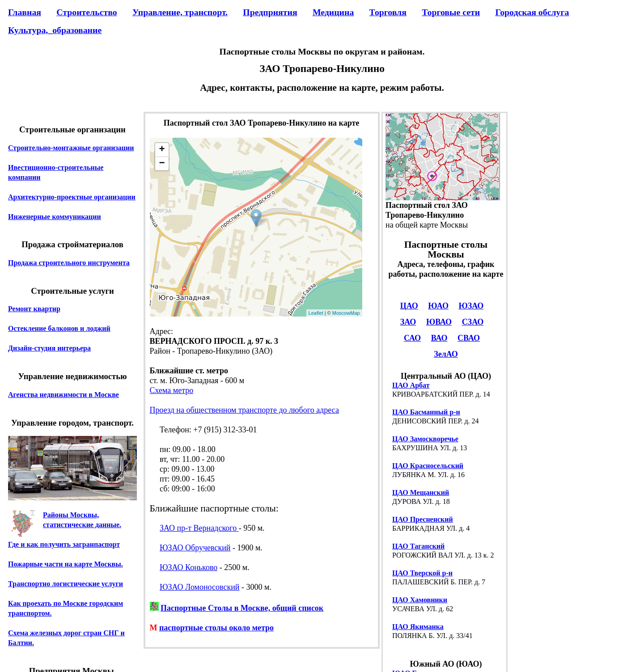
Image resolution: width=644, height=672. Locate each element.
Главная (25, 12)
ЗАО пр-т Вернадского (199, 528)
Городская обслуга (532, 12)
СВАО (469, 338)
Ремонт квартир (34, 309)
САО (412, 338)
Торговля (388, 12)
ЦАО (409, 306)
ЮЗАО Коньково (189, 567)
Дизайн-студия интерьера (49, 348)
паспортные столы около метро (216, 628)
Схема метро (172, 390)
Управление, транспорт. (180, 12)
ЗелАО (446, 354)
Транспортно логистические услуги (66, 584)
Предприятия (270, 12)
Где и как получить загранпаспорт (64, 544)
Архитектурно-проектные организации (72, 197)
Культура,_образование (55, 30)
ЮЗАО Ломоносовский (199, 587)
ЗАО (408, 322)
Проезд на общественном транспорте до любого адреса (244, 410)
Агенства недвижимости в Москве (64, 395)
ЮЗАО (471, 306)
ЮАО (438, 306)
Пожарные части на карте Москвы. (66, 564)
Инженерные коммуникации (55, 217)
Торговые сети (451, 12)
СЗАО (473, 322)
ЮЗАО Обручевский (195, 548)
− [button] (162, 164)
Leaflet (316, 313)
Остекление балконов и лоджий (59, 328)
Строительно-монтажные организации (71, 148)
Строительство (87, 12)
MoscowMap (346, 313)
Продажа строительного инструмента (69, 263)
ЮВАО (439, 322)
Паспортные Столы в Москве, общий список (242, 608)
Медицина (333, 12)
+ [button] (162, 150)
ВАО (439, 338)
